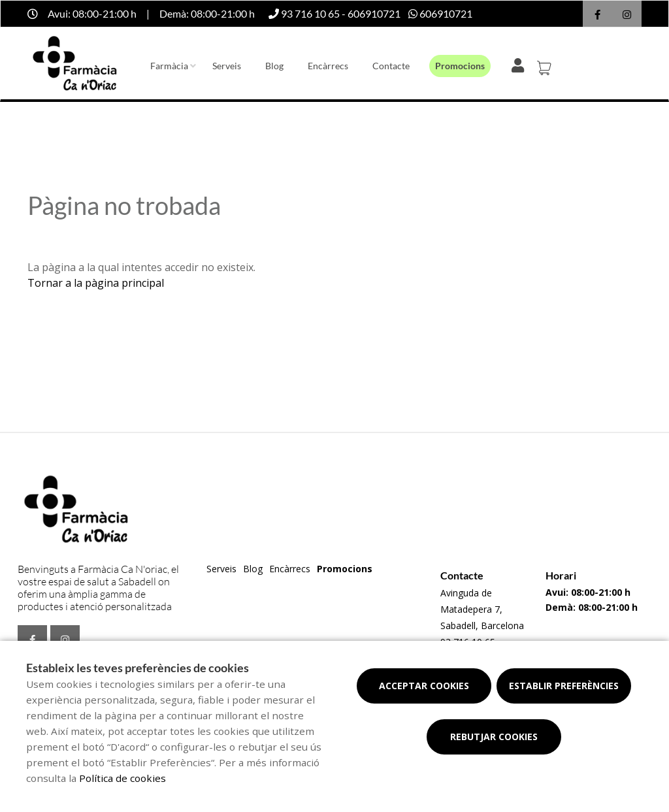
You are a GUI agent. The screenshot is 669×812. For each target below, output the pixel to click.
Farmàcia (169, 66)
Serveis (227, 66)
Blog (274, 66)
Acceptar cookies (424, 686)
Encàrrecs (328, 66)
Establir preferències (564, 686)
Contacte (391, 66)
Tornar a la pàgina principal (96, 283)
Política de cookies (122, 778)
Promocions (460, 66)
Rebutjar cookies (494, 737)
